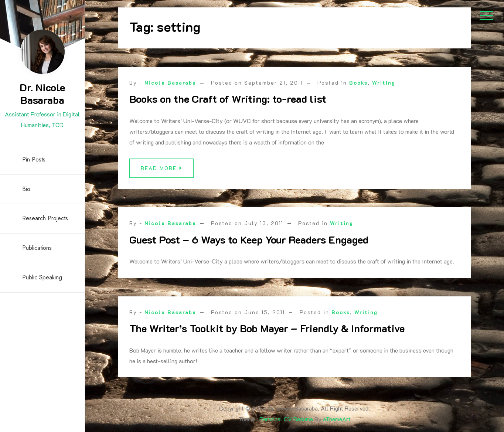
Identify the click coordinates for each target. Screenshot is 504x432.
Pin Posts (34, 159)
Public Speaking (42, 277)
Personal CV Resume (286, 419)
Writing (384, 83)
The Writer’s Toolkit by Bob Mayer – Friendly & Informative (267, 331)
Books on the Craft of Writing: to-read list (228, 99)
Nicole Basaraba (170, 83)
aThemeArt (337, 419)
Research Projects (45, 218)
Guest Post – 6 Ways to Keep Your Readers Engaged (249, 239)
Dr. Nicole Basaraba (42, 93)
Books (358, 83)
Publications (37, 248)
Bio (26, 189)
